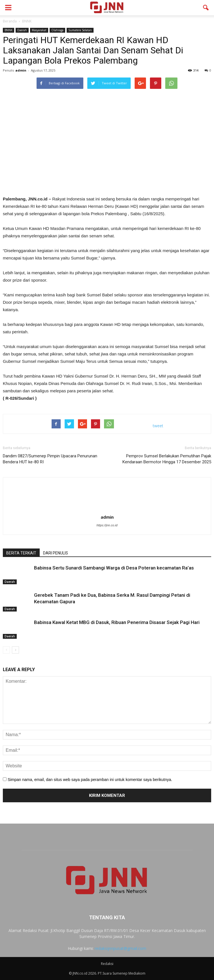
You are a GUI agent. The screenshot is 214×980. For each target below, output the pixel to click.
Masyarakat (39, 30)
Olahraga (57, 30)
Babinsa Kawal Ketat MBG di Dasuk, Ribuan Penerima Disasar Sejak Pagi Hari (117, 622)
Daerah (22, 30)
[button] (206, 8)
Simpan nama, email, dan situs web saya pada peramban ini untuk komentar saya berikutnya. (90, 780)
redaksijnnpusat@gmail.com (120, 948)
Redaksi (107, 964)
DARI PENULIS (56, 553)
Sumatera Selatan (80, 30)
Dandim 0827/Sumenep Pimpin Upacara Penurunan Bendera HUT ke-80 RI (50, 459)
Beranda (10, 21)
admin (21, 70)
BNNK (9, 30)
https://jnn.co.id (107, 525)
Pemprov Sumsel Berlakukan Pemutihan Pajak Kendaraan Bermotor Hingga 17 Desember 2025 (167, 459)
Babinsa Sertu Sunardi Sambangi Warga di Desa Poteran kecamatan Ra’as (115, 568)
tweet (158, 426)
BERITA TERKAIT (21, 553)
